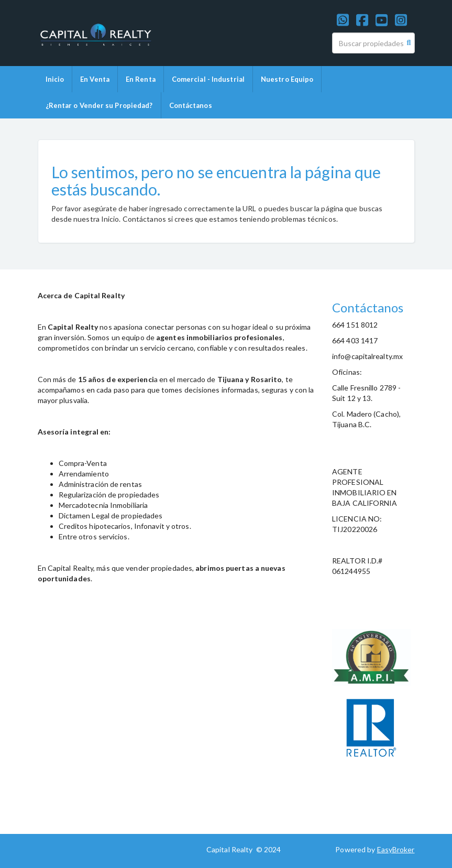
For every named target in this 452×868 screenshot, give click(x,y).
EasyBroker (396, 849)
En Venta (95, 79)
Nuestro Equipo (287, 79)
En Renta (141, 79)
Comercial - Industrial (208, 79)
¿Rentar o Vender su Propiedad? (99, 105)
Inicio (55, 79)
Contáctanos (191, 105)
